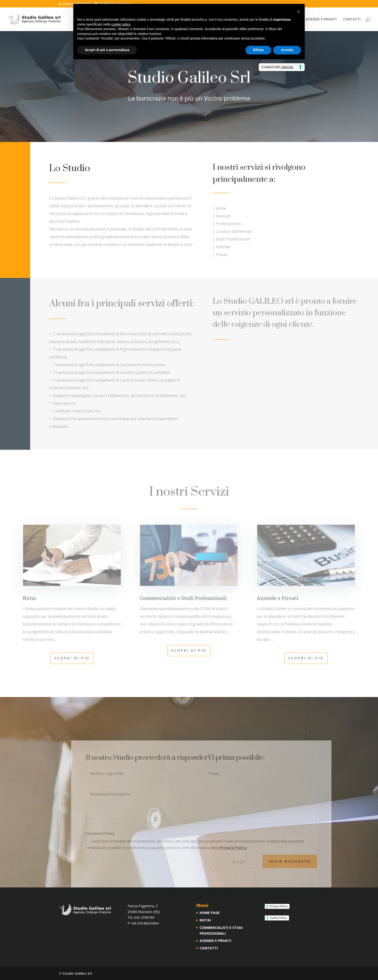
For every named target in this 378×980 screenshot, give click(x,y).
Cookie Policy (278, 918)
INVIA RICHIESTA (304, 861)
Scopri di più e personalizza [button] (107, 50)
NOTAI (205, 920)
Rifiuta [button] (258, 50)
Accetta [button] (287, 50)
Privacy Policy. (247, 848)
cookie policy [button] (121, 24)
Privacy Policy (279, 906)
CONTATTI (352, 20)
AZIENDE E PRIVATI (321, 20)
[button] (298, 12)
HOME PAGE (210, 913)
